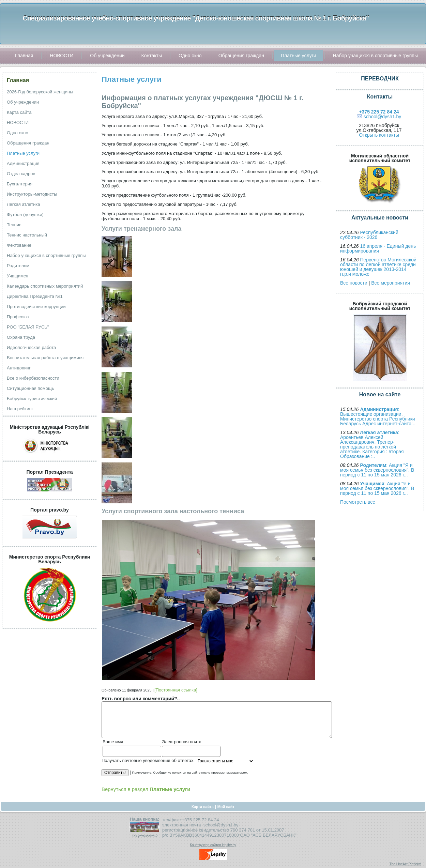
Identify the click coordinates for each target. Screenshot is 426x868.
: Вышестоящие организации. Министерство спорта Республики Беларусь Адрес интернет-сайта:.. (378, 416)
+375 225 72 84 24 (379, 112)
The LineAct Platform (405, 864)
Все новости (354, 283)
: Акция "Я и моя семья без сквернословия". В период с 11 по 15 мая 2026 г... (377, 470)
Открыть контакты (379, 135)
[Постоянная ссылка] (176, 690)
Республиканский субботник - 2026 (369, 235)
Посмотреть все (358, 502)
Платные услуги (132, 79)
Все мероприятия (391, 283)
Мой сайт (226, 807)
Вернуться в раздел (146, 789)
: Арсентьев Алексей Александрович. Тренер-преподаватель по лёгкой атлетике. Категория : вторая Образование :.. (372, 444)
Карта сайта (203, 807)
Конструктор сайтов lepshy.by (213, 845)
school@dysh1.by (383, 117)
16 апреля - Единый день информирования (378, 248)
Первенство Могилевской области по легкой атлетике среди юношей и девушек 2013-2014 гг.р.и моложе (378, 267)
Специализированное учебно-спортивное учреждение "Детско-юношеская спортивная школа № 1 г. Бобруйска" (196, 18)
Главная (18, 80)
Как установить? (144, 836)
